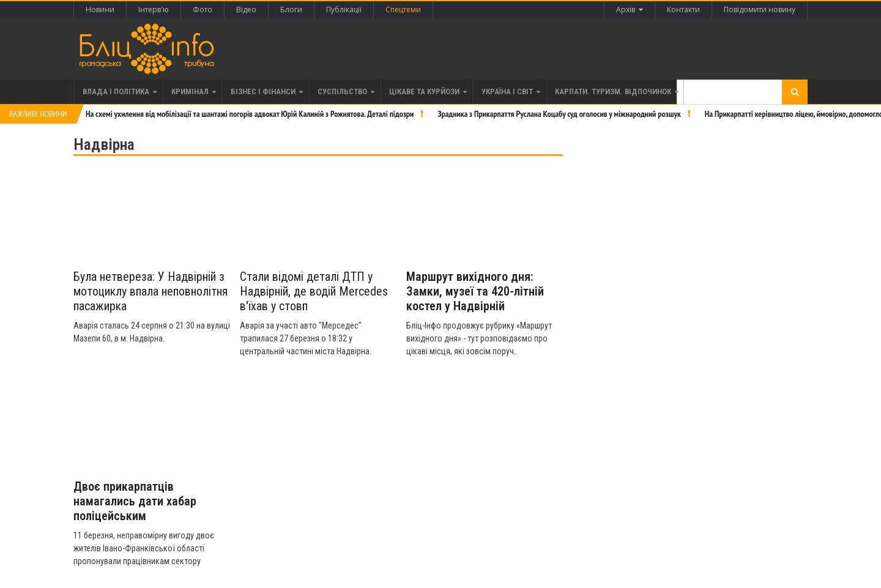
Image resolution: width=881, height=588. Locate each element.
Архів (630, 9)
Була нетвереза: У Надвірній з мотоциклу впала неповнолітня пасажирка (151, 291)
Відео (246, 9)
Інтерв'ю (154, 9)
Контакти (683, 9)
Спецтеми (403, 9)
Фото (203, 9)
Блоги (291, 9)
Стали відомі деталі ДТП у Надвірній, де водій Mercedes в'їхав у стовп (314, 291)
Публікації (344, 9)
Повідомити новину (760, 9)
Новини (100, 9)
